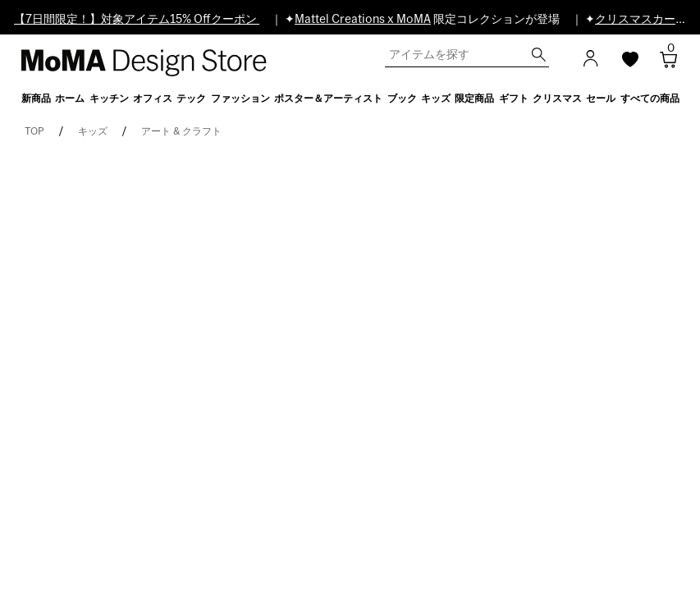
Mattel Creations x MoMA (363, 20)
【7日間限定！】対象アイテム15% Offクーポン (137, 20)
